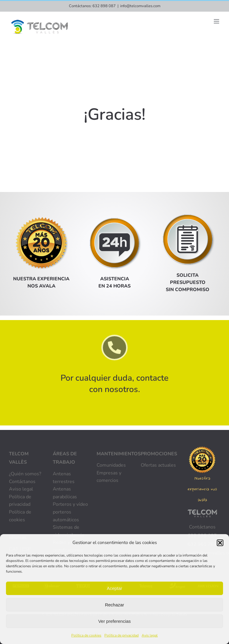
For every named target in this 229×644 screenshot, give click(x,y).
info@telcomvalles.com (140, 6)
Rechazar (114, 605)
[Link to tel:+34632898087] (115, 348)
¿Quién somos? (25, 474)
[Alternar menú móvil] (217, 21)
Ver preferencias (114, 621)
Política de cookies (86, 635)
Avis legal (150, 635)
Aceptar (114, 588)
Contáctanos (202, 527)
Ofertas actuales (158, 465)
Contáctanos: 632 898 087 (92, 6)
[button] (220, 543)
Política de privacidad (122, 635)
